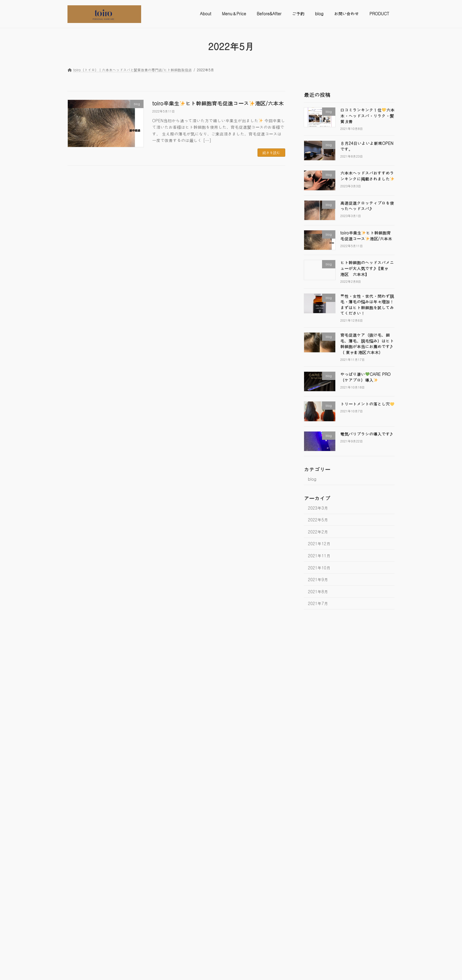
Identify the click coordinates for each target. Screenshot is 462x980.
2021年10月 (319, 567)
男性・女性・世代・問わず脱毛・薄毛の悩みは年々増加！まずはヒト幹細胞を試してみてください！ (367, 304)
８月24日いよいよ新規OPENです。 (367, 146)
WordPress (197, 970)
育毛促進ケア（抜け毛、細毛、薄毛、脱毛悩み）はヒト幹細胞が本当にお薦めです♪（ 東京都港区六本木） (367, 344)
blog (312, 479)
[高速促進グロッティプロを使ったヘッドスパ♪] (95, 763)
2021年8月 (318, 591)
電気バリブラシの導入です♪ (367, 434)
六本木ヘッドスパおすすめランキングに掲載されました (367, 176)
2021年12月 (319, 543)
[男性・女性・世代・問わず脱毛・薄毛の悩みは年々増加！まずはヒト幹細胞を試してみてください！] (95, 926)
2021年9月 (318, 579)
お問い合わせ (212, 633)
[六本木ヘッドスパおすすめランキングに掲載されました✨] (95, 703)
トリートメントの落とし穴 (367, 404)
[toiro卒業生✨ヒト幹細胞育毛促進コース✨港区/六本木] (95, 823)
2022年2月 (318, 531)
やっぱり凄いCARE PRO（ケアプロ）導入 (366, 377)
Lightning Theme (228, 970)
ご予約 (165, 633)
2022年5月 (318, 520)
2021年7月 (318, 603)
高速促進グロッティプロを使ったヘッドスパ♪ (367, 206)
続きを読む (271, 152)
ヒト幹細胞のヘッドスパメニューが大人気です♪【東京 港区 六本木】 (367, 268)
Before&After (137, 633)
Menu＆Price (105, 633)
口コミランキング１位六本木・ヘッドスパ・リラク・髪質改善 (367, 116)
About (78, 633)
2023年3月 (318, 508)
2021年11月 (319, 556)
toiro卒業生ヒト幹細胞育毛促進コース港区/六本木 (218, 103)
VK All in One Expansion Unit (271, 970)
